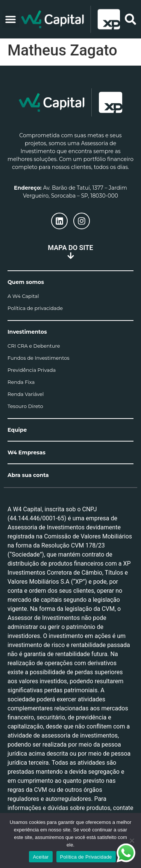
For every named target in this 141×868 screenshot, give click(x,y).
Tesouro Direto (25, 406)
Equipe (17, 430)
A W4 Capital (23, 296)
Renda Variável (26, 394)
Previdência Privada (32, 370)
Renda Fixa (21, 382)
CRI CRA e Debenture (34, 346)
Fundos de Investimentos (39, 358)
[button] (11, 19)
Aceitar (41, 857)
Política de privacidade (35, 308)
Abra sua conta (28, 475)
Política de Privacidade (86, 857)
